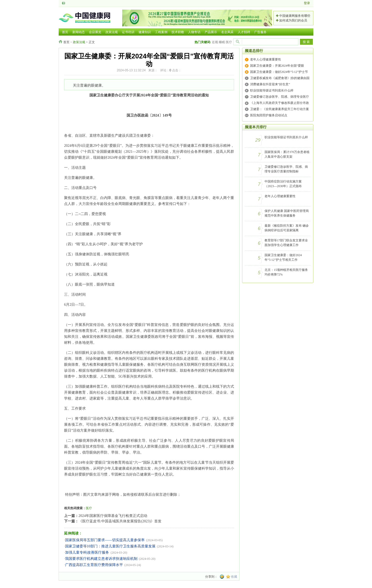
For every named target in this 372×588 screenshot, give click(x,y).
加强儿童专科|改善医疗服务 (87, 552)
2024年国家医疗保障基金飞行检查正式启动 (113, 516)
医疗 (229, 42)
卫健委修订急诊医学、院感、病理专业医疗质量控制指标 (286, 169)
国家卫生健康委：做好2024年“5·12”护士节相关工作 (283, 257)
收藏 (234, 577)
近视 (215, 42)
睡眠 (222, 42)
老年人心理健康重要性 (266, 59)
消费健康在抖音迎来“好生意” (270, 84)
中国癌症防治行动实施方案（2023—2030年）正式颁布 (283, 184)
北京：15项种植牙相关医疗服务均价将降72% (286, 272)
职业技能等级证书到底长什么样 (272, 90)
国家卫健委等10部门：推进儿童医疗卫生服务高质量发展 (110, 546)
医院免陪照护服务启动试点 (269, 115)
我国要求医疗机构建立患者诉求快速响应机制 (101, 559)
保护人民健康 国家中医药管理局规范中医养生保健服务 (287, 213)
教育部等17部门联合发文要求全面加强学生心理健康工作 (286, 243)
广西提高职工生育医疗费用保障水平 (94, 565)
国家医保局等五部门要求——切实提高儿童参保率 (105, 540)
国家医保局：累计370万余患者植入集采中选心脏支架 (287, 154)
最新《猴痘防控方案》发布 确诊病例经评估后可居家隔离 (287, 228)
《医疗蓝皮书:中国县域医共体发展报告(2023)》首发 (120, 521)
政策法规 (79, 42)
